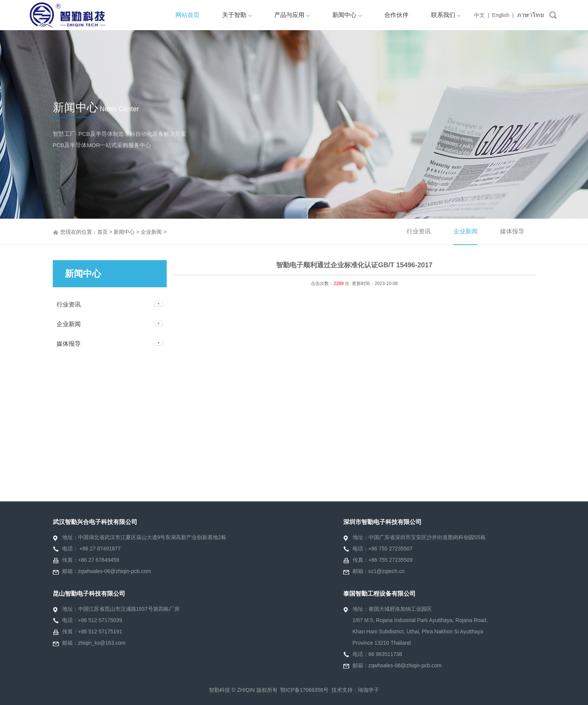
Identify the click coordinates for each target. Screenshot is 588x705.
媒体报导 (512, 231)
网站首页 (187, 15)
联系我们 (446, 15)
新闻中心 (347, 15)
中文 (479, 15)
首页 (103, 232)
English (501, 15)
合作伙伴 (396, 15)
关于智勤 (237, 15)
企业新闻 (151, 232)
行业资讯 (419, 231)
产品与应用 (292, 15)
